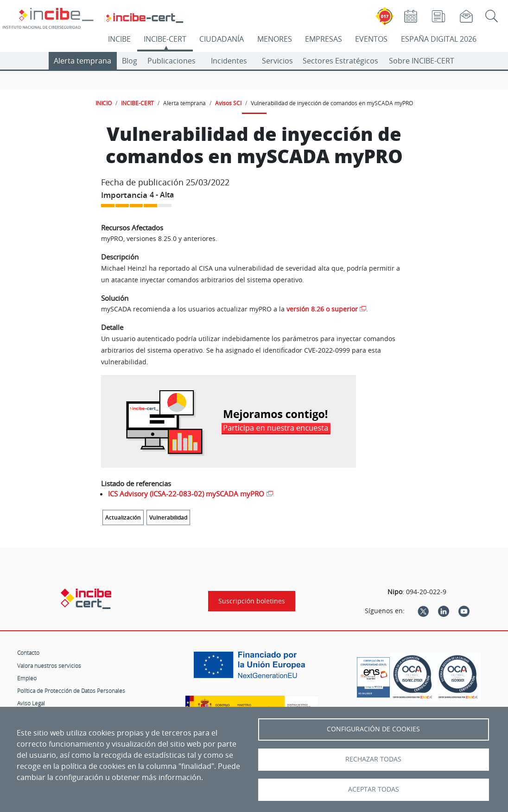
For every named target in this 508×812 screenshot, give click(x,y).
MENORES (275, 39)
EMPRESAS (324, 39)
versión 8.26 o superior (322, 309)
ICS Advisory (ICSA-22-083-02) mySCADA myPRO (186, 494)
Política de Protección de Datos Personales (71, 691)
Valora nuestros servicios (49, 666)
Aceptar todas (374, 789)
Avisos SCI (228, 103)
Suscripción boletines (252, 601)
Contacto (28, 653)
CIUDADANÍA (222, 39)
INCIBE (119, 39)
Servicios (277, 61)
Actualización (123, 517)
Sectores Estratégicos (340, 61)
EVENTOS (371, 39)
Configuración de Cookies (373, 729)
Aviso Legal (31, 703)
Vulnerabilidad (168, 517)
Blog (130, 61)
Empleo (27, 678)
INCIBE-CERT (165, 39)
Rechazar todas (373, 759)
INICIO (104, 103)
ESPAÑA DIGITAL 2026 (439, 39)
